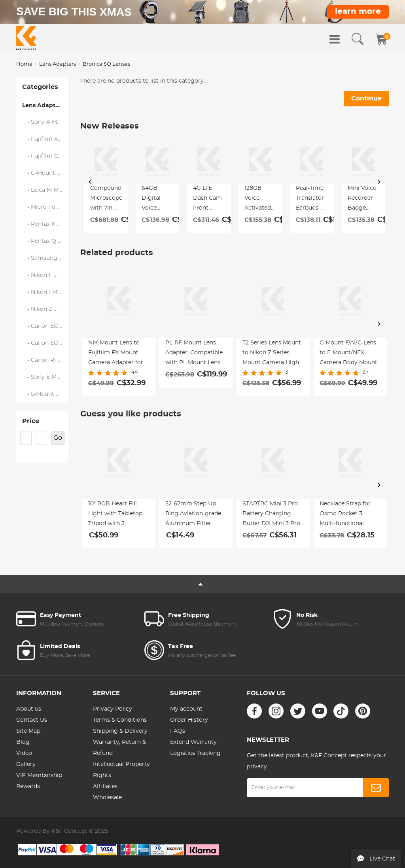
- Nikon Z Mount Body (45, 309)
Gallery (26, 764)
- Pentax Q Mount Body (45, 241)
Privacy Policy (113, 709)
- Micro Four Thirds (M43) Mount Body (45, 207)
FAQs (178, 731)
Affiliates (105, 787)
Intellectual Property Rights (121, 770)
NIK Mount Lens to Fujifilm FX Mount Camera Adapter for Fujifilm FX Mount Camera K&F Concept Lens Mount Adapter (118, 354)
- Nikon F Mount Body (45, 275)
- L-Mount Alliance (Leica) (45, 394)
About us (29, 709)
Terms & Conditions (120, 720)
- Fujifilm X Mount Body (45, 139)
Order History (189, 720)
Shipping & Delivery (120, 731)
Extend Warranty (193, 742)
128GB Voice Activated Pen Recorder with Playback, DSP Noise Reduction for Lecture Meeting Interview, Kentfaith (260, 199)
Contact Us (32, 720)
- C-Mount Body (45, 173)
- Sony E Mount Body (45, 377)
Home (24, 64)
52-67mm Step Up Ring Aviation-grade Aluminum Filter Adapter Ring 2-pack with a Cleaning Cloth (195, 515)
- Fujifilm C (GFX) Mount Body (45, 156)
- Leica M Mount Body (45, 190)
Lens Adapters (58, 64)
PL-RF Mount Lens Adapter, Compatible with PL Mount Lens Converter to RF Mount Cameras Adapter (194, 354)
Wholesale (107, 798)
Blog (23, 742)
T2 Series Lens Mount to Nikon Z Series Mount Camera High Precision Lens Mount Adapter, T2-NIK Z (272, 354)
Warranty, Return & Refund (119, 748)
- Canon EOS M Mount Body (45, 343)
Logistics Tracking (195, 753)
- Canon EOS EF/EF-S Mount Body (45, 326)
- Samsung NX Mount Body (45, 258)
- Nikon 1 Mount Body (45, 292)
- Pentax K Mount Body (45, 224)
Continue (366, 98)
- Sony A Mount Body (45, 122)
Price (31, 421)
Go (58, 438)
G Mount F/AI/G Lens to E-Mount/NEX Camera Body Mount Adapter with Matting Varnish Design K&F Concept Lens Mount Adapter (349, 354)
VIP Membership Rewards (39, 781)
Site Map (28, 731)
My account (186, 709)
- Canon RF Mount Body (45, 360)
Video (24, 753)
